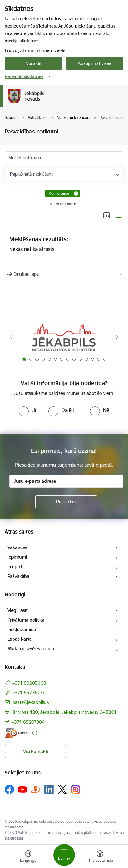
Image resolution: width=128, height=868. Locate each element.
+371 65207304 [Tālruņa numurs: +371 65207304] (28, 722)
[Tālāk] (117, 337)
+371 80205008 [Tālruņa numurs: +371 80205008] (29, 683)
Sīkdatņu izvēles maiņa (31, 649)
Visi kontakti (36, 751)
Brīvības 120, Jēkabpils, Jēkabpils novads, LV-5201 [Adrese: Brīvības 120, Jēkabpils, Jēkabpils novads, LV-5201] (64, 712)
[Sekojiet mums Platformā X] (62, 789)
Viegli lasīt (17, 610)
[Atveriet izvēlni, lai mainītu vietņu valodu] (28, 857)
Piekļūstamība (22, 629)
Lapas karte (20, 639)
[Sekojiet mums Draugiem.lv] (36, 789)
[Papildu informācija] (35, 733)
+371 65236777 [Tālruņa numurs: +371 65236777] (29, 693)
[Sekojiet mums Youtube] (23, 789)
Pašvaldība (18, 576)
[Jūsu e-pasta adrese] (66, 481)
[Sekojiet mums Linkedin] (49, 789)
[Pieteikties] (66, 502)
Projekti (15, 567)
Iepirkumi (17, 557)
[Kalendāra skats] (107, 215)
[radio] (27, 410)
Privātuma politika (26, 620)
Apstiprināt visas (95, 63)
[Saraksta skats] (120, 215)
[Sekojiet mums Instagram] (76, 789)
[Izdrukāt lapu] (64, 274)
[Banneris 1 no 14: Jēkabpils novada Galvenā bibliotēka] (64, 337)
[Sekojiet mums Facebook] (9, 789)
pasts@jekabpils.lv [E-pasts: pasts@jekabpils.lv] (31, 702)
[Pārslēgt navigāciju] (64, 855)
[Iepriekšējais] (11, 337)
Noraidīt (33, 63)
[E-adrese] (17, 733)
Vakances (17, 547)
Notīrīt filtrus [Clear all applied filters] (66, 204)
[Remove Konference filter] (76, 194)
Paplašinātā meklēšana (32, 174)
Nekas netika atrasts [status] (64, 244)
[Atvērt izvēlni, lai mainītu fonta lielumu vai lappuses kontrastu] (100, 857)
